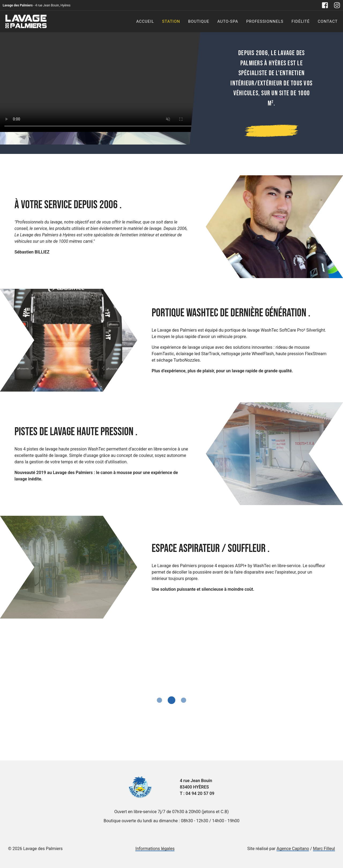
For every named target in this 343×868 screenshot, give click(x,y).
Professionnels (265, 21)
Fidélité (301, 21)
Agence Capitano (293, 849)
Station (171, 21)
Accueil (145, 21)
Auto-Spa (228, 21)
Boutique (199, 21)
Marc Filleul (324, 849)
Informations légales (155, 849)
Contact (328, 21)
